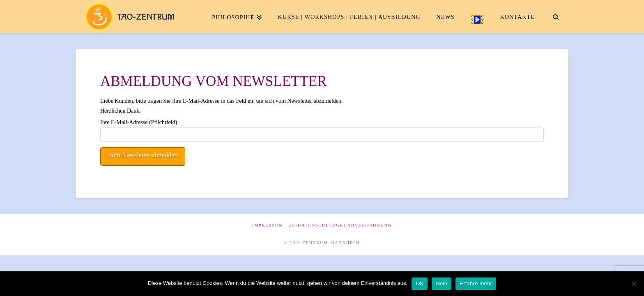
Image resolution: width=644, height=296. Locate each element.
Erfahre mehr (476, 283)
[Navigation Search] (555, 16)
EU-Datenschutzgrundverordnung (340, 225)
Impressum (268, 225)
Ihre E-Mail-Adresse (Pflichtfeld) (322, 129)
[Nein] (634, 284)
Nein (442, 283)
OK (420, 283)
